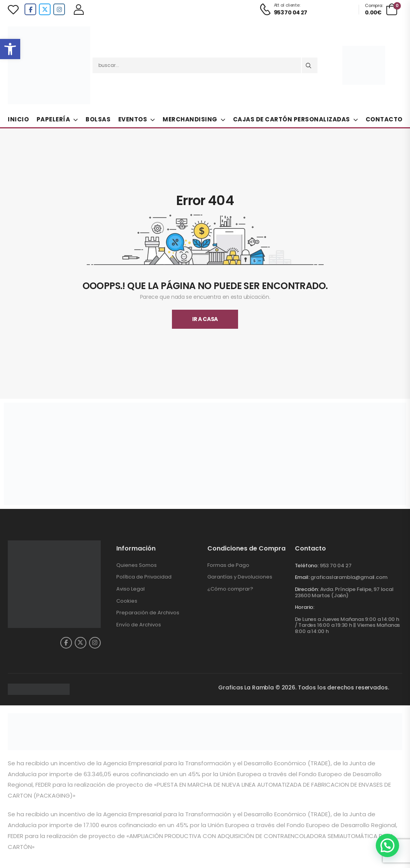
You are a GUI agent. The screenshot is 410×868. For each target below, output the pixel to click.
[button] (10, 49)
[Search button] (310, 65)
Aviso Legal (131, 589)
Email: (302, 577)
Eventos (133, 119)
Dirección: (307, 589)
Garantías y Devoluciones (240, 577)
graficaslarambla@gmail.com (349, 577)
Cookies (127, 601)
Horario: (305, 607)
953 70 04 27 (336, 566)
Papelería (53, 119)
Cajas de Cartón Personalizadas (292, 119)
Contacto (384, 119)
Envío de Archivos (139, 625)
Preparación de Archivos (148, 613)
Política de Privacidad (144, 577)
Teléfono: (307, 566)
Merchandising (190, 119)
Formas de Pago (228, 565)
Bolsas (98, 119)
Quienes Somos (137, 565)
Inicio (18, 119)
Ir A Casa (205, 319)
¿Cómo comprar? (230, 589)
